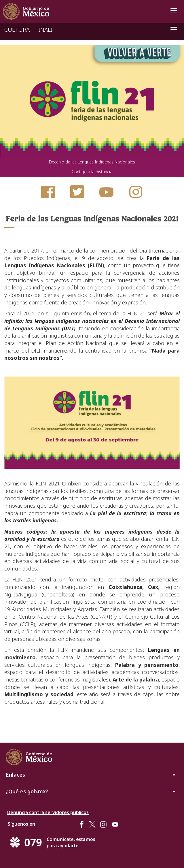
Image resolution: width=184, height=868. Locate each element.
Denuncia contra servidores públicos (48, 812)
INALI (45, 30)
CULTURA (17, 30)
